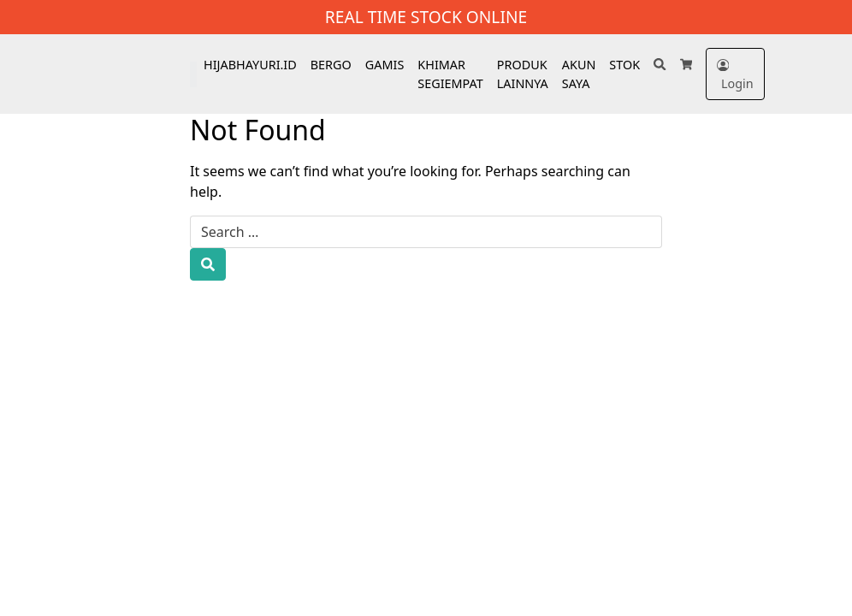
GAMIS (385, 65)
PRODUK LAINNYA (523, 74)
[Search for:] (426, 232)
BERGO (331, 65)
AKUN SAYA (579, 74)
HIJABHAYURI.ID (250, 65)
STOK (624, 65)
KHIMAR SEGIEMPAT (450, 74)
